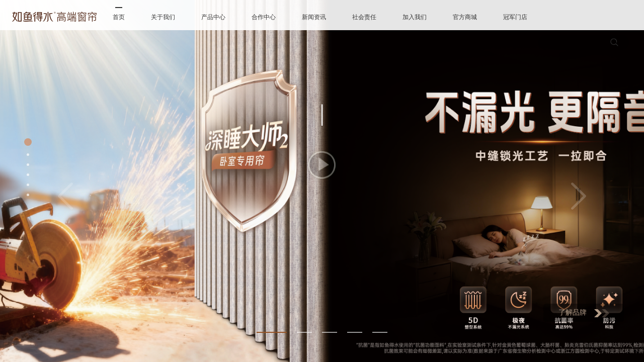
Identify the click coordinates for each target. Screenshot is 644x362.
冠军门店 (515, 17)
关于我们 (163, 17)
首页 (119, 17)
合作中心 (264, 17)
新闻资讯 (314, 17)
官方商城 (465, 17)
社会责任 (364, 17)
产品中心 (213, 17)
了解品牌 (584, 313)
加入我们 (415, 17)
